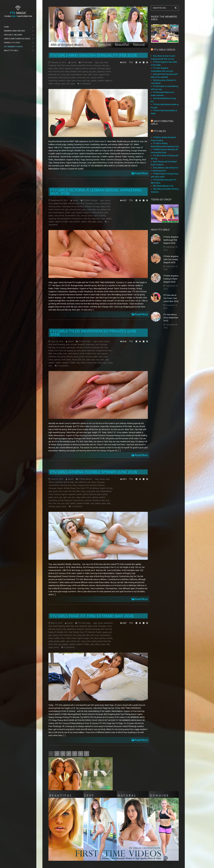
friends (57, 210)
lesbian (104, 210)
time (74, 81)
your (50, 366)
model (68, 213)
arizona (74, 345)
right (65, 497)
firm (103, 629)
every (64, 207)
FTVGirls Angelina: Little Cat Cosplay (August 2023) (171, 259)
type (107, 360)
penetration (53, 78)
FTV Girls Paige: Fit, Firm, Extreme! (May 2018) (92, 616)
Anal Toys (61, 66)
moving (57, 494)
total (84, 81)
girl (90, 72)
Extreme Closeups (97, 69)
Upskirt (101, 81)
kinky (51, 75)
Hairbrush (91, 351)
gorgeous (101, 72)
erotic (61, 69)
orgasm (102, 75)
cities (93, 482)
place (76, 357)
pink (106, 213)
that (85, 219)
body (88, 345)
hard (89, 210)
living (83, 491)
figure (108, 69)
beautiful (82, 66)
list (59, 75)
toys (88, 81)
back (65, 204)
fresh (51, 210)
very (71, 222)
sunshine (96, 500)
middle (57, 638)
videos (57, 84)
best (78, 204)
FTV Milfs (160, 131)
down (56, 69)
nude (95, 75)
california (82, 482)
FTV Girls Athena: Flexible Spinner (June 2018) (94, 472)
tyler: (102, 360)
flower (73, 488)
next (73, 213)
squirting (52, 219)
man (65, 354)
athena (51, 482)
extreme (85, 69)
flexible (74, 72)
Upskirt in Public (62, 222)
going (84, 210)
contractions (105, 204)
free (61, 351)
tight (88, 360)
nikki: (90, 75)
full (65, 351)
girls (94, 72)
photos (67, 78)
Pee (107, 75)
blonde (89, 66)
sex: (88, 78)
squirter (102, 216)
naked (68, 638)
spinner (95, 497)
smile (105, 357)
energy (81, 485)
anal (101, 62)
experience (69, 69)
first (50, 72)
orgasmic (87, 213)
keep (79, 635)
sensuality (81, 78)
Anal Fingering (59, 345)
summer (88, 500)
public (74, 78)
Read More (141, 173)
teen (103, 500)
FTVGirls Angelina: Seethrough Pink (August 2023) (171, 240)
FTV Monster (90, 632)
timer (79, 81)
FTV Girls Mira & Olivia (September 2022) (171, 318)
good (84, 351)
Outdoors (52, 357)
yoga (73, 84)
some (90, 216)
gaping (85, 72)
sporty (94, 641)
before (66, 482)
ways (63, 84)
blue (82, 204)
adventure (108, 623)
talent (68, 81)
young (100, 222)
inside (65, 491)
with (68, 84)
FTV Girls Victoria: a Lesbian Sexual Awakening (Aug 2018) (96, 192)
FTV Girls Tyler (85, 341)
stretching (53, 81)
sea (69, 497)
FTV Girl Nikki (87, 62)
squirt (96, 216)
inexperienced (102, 351)
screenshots (70, 216)
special (57, 360)
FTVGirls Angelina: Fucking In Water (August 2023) (171, 279)
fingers (60, 488)
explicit (78, 69)
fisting (67, 72)
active (107, 341)
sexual (94, 78)
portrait (110, 638)
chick (95, 626)
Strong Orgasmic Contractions (70, 219)
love (50, 213)
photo (61, 78)
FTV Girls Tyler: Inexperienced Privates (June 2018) (93, 333)
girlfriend (73, 210)
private (82, 357)
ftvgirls (103, 488)
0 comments (85, 84)
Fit (56, 632)
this (89, 219)
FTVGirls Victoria (90, 200)
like (55, 75)
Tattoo (74, 360)
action (107, 200)
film (102, 348)
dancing (105, 66)
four (71, 632)
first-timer (56, 72)
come (96, 204)
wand (89, 363)
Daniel (74, 62)
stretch (100, 78)
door (58, 348)
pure (56, 497)
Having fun (68, 635)
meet (85, 75)
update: (94, 81)
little (50, 354)
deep (51, 69)
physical (93, 494)
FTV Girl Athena (92, 488)
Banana (74, 66)
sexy (78, 497)
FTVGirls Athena (85, 479)
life (70, 491)
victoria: (77, 222)
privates (89, 357)
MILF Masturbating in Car (163, 186)
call (97, 345)
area (68, 66)
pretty (105, 494)
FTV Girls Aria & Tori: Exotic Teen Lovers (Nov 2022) (171, 298)
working (52, 506)
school (61, 216)
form (80, 72)
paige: (87, 638)
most (94, 354)
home (108, 72)
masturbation (76, 75)
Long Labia (65, 75)
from (63, 210)
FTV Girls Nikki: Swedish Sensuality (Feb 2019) (94, 55)
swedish (62, 81)
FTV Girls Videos (164, 50)
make (60, 354)
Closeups (97, 66)
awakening (58, 204)
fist (63, 72)
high (94, 210)
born (93, 345)
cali (76, 482)
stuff (63, 360)
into (98, 210)
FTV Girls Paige (84, 623)
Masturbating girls (162, 122)
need (74, 638)
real (56, 216)
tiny (59, 503)
